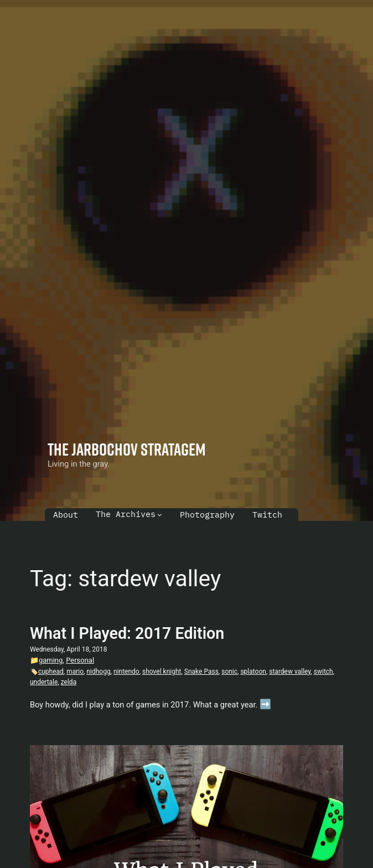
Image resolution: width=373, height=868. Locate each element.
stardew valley (290, 671)
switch (323, 671)
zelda (69, 682)
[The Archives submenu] (160, 515)
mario (75, 671)
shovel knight (162, 671)
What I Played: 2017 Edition (127, 633)
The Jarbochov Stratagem (127, 449)
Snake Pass (201, 671)
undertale (44, 682)
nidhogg (98, 671)
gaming (51, 660)
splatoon (253, 671)
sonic (229, 671)
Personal (80, 660)
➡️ (266, 704)
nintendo (126, 671)
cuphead (51, 671)
